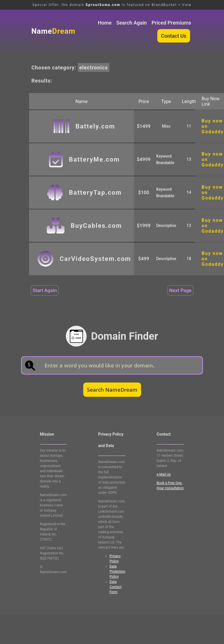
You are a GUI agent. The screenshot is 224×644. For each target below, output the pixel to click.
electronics (94, 68)
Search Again (132, 23)
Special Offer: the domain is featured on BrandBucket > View (112, 5)
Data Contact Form (115, 587)
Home (105, 23)
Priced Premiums (171, 23)
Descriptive (166, 226)
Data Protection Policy (117, 571)
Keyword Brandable (165, 159)
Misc (166, 126)
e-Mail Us (164, 474)
